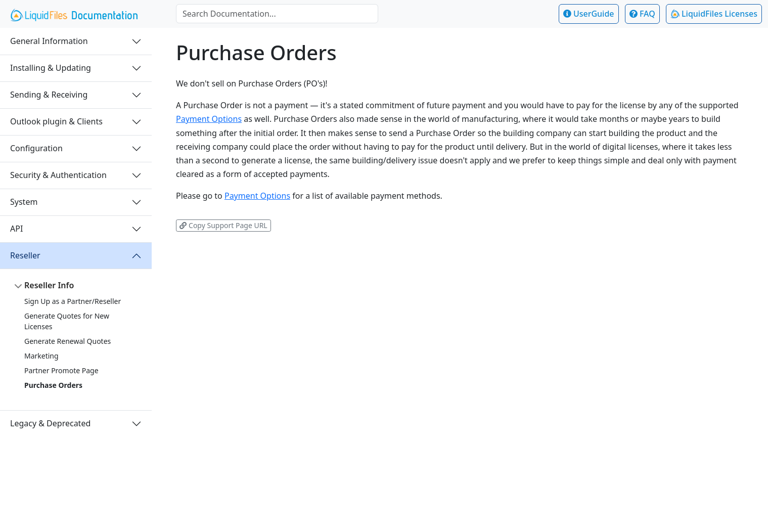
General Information (49, 41)
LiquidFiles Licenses (714, 14)
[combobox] (277, 14)
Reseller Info (49, 285)
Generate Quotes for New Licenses (67, 321)
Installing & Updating (51, 68)
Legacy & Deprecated (50, 423)
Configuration (36, 148)
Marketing (41, 356)
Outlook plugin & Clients (56, 121)
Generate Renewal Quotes (67, 341)
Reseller (25, 255)
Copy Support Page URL (223, 225)
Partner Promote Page (61, 370)
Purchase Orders (53, 385)
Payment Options (209, 119)
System (24, 202)
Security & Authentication (58, 175)
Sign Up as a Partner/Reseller (73, 301)
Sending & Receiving (49, 95)
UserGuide (589, 14)
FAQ (642, 14)
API (16, 229)
